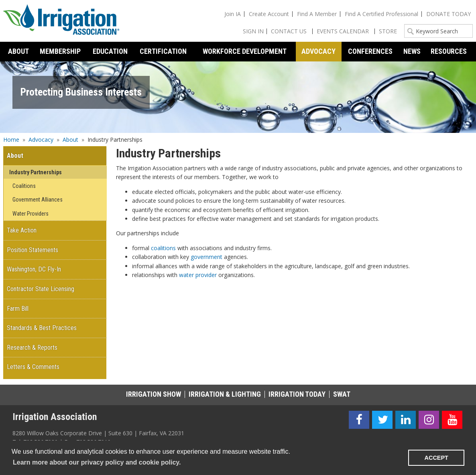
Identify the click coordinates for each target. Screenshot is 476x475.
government (206, 257)
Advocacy (41, 140)
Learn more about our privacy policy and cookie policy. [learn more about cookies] (97, 462)
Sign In (253, 31)
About (70, 140)
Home (11, 140)
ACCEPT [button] (436, 458)
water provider (198, 275)
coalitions (163, 248)
